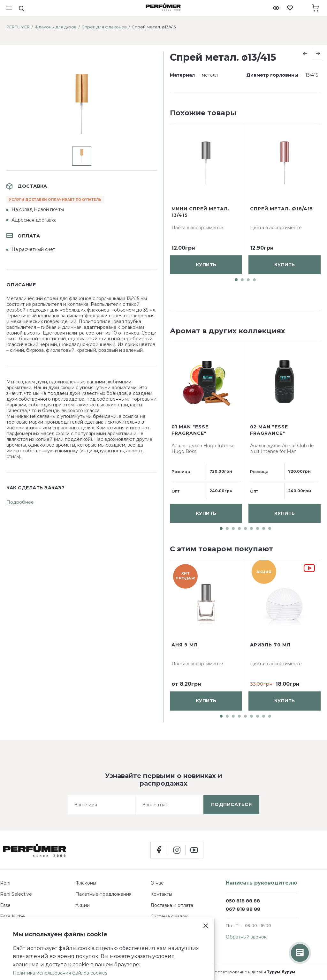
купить (206, 295)
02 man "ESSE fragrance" (269, 430)
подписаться (232, 804)
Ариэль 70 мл (270, 645)
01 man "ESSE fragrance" (190, 430)
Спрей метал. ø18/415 (281, 239)
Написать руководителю (261, 883)
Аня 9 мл (185, 645)
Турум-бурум (281, 972)
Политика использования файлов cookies (60, 973)
